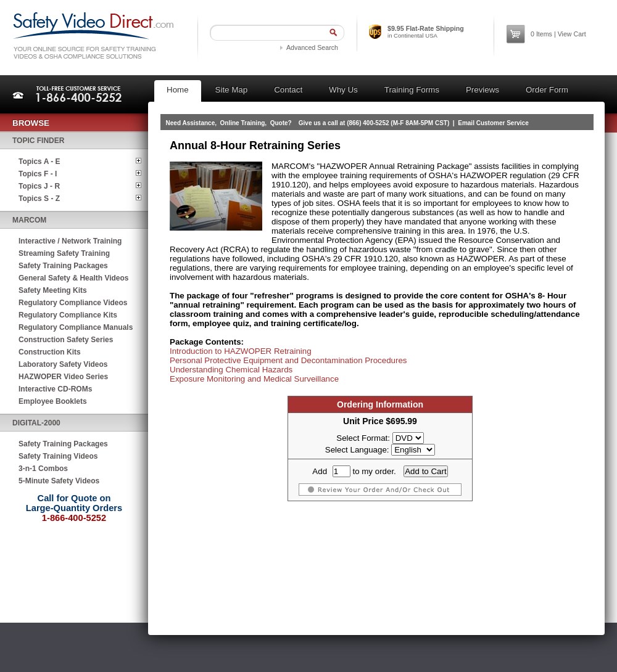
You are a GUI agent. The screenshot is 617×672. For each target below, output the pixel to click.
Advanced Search (312, 47)
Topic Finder (38, 141)
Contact (288, 90)
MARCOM (29, 220)
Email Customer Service (493, 123)
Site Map (232, 90)
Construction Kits (50, 352)
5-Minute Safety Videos (59, 481)
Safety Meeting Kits (53, 290)
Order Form (547, 90)
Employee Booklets (53, 401)
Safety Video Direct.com (93, 35)
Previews (482, 90)
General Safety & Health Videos (74, 278)
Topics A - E (39, 162)
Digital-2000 (36, 423)
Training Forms (412, 90)
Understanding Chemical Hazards (231, 370)
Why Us (343, 90)
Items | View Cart (558, 34)
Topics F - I (38, 174)
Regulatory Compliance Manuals (76, 327)
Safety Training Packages (63, 266)
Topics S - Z (39, 199)
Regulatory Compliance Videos (73, 303)
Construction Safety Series (66, 340)
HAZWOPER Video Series (63, 377)
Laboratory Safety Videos (63, 364)
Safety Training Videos (58, 456)
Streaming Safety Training (64, 253)
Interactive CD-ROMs (55, 389)
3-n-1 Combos (43, 469)
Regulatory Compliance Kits (68, 315)
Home (178, 90)
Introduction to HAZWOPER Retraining (241, 351)
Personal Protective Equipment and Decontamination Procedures (288, 360)
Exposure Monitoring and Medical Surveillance (254, 379)
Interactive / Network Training (70, 241)
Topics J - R (39, 186)
